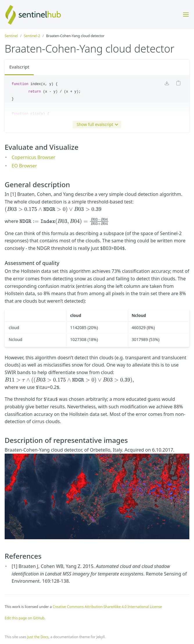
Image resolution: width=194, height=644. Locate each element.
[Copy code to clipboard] (178, 84)
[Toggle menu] (186, 15)
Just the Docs (38, 637)
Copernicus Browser (34, 157)
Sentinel (11, 36)
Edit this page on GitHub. (25, 618)
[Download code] (167, 84)
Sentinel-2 (32, 36)
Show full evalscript (96, 125)
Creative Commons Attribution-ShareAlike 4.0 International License (107, 607)
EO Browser (24, 166)
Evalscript (20, 67)
